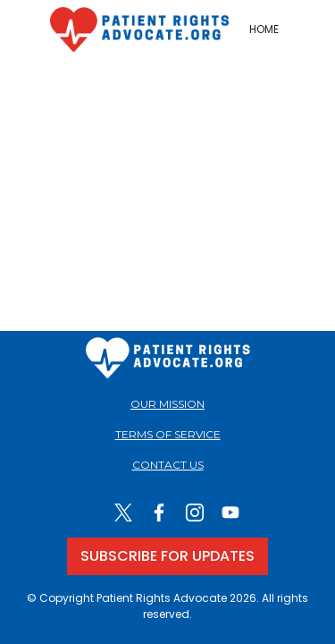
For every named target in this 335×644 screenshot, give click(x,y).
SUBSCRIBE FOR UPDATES (167, 556)
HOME (264, 29)
